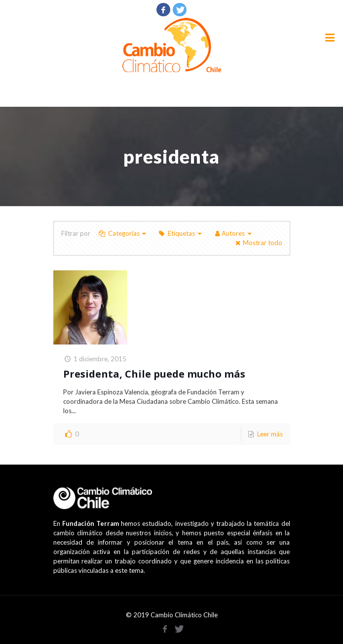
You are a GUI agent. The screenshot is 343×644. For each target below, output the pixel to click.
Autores (233, 233)
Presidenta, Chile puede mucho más (154, 374)
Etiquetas (181, 233)
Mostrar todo (258, 243)
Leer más (270, 434)
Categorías (123, 233)
